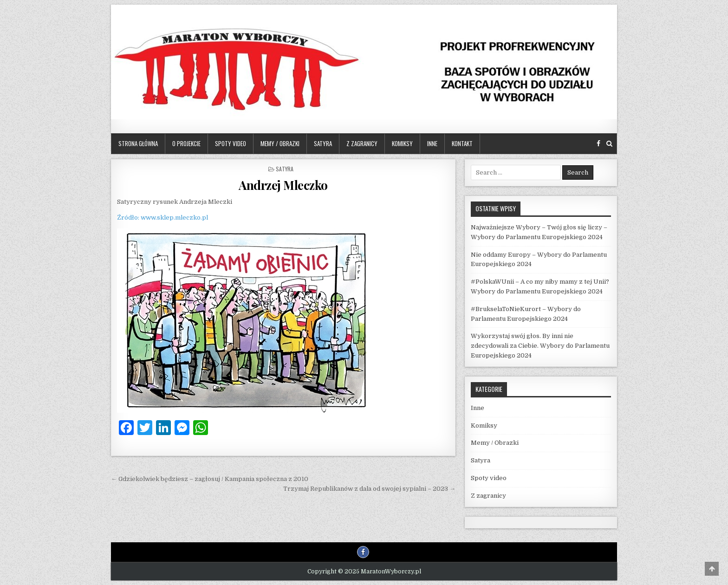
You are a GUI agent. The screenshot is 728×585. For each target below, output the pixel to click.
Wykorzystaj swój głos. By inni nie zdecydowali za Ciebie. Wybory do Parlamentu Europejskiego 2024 (540, 346)
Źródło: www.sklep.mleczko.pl (162, 218)
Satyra (323, 143)
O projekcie (186, 143)
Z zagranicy (362, 143)
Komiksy (402, 143)
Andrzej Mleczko (283, 185)
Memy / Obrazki (280, 143)
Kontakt (462, 143)
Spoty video (231, 143)
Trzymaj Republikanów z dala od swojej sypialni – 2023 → (369, 489)
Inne (432, 143)
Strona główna (138, 143)
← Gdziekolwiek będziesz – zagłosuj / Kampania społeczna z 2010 (210, 479)
